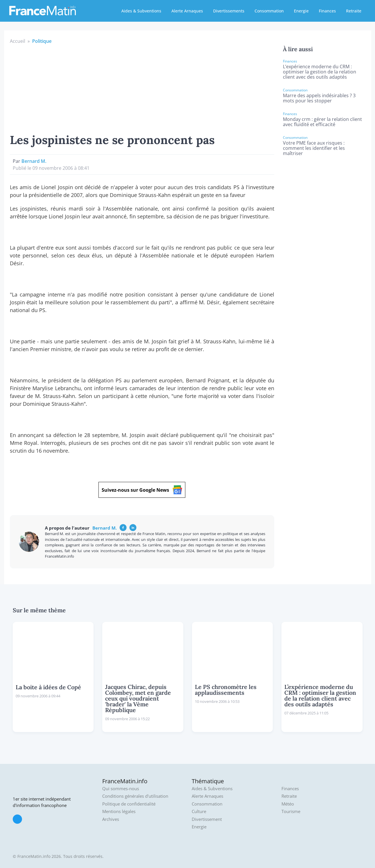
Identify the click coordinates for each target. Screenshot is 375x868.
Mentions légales (119, 811)
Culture (199, 811)
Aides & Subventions (141, 11)
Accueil (18, 41)
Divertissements (229, 11)
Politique (42, 41)
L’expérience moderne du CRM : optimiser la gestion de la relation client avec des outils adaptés (320, 72)
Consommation (269, 11)
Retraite (354, 11)
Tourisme (291, 811)
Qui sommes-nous (121, 789)
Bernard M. (34, 161)
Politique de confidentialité (129, 804)
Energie (301, 11)
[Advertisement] (142, 88)
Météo (288, 804)
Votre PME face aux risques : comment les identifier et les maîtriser (314, 148)
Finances (327, 11)
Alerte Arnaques (187, 11)
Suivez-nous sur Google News (142, 490)
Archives (111, 819)
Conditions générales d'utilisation (135, 796)
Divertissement (207, 819)
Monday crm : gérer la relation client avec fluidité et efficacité (322, 122)
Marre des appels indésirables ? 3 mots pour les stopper (319, 98)
